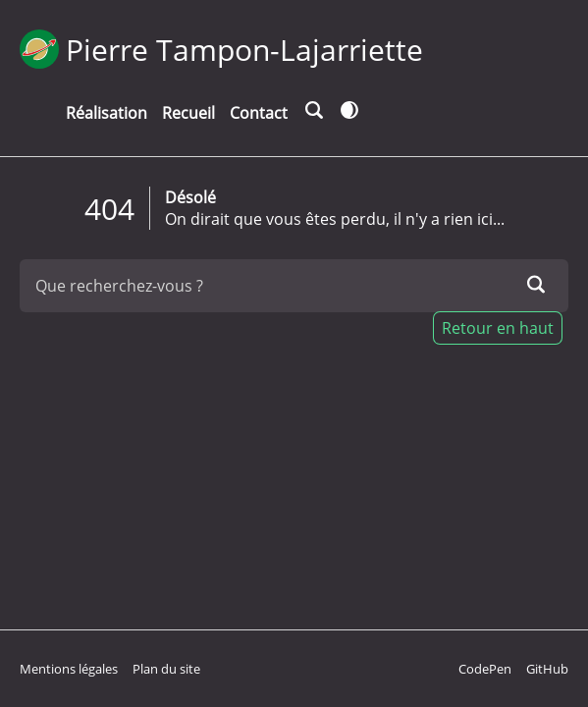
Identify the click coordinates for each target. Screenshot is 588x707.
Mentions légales (69, 669)
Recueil (188, 113)
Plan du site (166, 669)
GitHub (547, 669)
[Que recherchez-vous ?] (294, 286)
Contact (259, 113)
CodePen (485, 669)
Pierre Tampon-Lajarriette (244, 50)
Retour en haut (498, 328)
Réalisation (107, 113)
